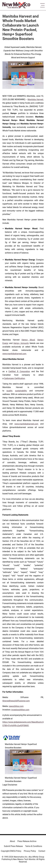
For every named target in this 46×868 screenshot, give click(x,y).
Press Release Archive (27, 841)
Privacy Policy (30, 851)
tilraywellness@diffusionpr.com (16, 701)
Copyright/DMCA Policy (11, 851)
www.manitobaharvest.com (14, 354)
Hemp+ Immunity (21, 343)
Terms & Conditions (34, 846)
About (12, 841)
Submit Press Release (13, 846)
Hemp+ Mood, (28, 340)
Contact (42, 851)
